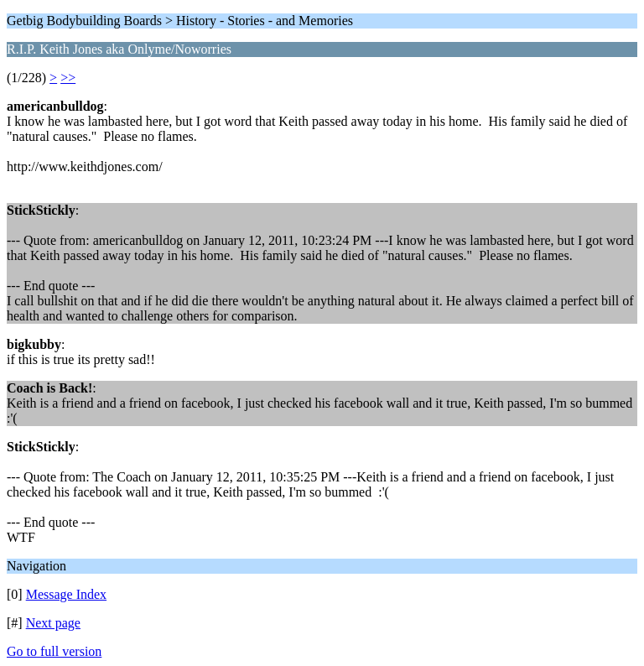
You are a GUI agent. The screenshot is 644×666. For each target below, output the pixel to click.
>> (68, 78)
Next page (53, 623)
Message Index (66, 594)
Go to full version (54, 651)
